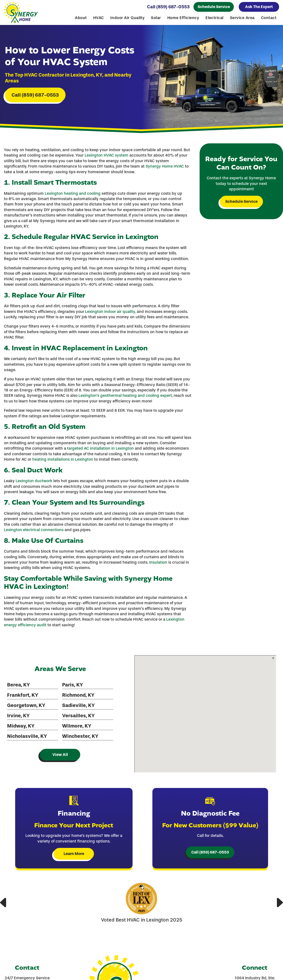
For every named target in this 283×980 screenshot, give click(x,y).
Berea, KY (18, 685)
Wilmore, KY (77, 726)
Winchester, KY (80, 736)
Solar (156, 18)
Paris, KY (73, 685)
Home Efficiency (183, 18)
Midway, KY (21, 726)
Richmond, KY (78, 695)
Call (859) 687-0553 (168, 7)
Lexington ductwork (34, 481)
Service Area (242, 18)
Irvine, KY (18, 716)
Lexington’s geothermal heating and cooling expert (125, 395)
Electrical (215, 18)
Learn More (74, 854)
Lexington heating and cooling (73, 193)
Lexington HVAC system (107, 155)
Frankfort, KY (23, 695)
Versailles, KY (78, 716)
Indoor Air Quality (128, 18)
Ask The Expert (259, 7)
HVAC (99, 18)
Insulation (158, 562)
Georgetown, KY (26, 705)
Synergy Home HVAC (165, 166)
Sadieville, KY (78, 705)
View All (60, 755)
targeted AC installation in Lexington (100, 448)
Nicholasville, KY (27, 736)
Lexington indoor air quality (110, 312)
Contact (269, 18)
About (81, 18)
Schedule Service (214, 7)
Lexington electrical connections (34, 530)
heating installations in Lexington (63, 459)
